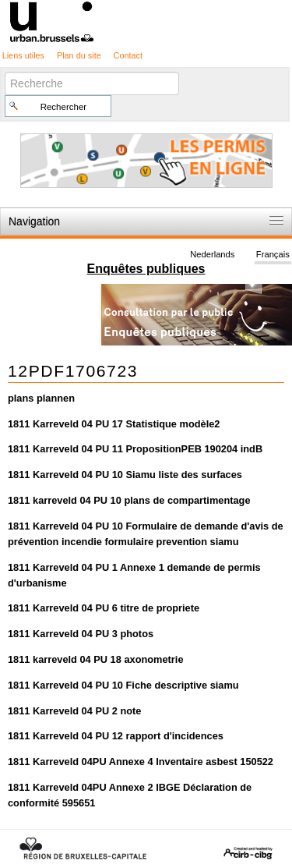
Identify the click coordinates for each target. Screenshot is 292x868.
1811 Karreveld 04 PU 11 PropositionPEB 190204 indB (135, 449)
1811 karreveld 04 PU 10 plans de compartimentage (129, 500)
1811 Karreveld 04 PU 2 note (74, 711)
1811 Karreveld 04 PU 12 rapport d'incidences (116, 736)
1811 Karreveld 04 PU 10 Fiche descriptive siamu (123, 685)
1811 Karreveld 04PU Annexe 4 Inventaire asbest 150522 (141, 762)
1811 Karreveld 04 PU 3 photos (81, 634)
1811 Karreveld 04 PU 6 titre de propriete (104, 608)
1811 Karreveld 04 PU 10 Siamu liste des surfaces (125, 475)
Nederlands (212, 254)
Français (273, 254)
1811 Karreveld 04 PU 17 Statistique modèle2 (114, 424)
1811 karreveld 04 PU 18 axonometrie (96, 659)
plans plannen (41, 398)
